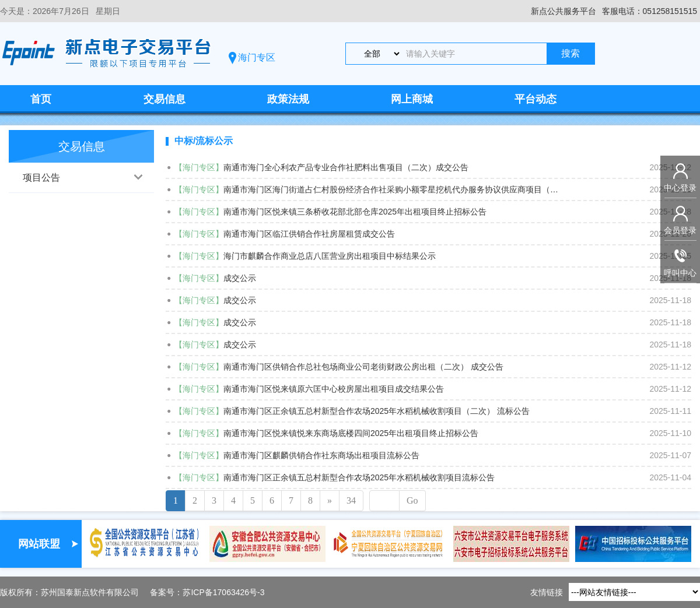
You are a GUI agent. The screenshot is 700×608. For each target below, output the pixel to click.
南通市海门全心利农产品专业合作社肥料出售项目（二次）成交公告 (346, 167)
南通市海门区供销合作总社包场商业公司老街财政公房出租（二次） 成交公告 (363, 367)
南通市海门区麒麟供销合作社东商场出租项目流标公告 (321, 455)
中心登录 (680, 188)
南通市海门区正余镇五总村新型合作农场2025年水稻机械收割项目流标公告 (359, 477)
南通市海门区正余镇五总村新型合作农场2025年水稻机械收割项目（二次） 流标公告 (377, 411)
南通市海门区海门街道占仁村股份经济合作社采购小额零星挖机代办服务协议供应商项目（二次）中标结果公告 (393, 189)
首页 (41, 99)
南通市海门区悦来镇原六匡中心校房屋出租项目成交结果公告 (334, 389)
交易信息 (164, 99)
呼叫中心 (680, 273)
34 (351, 500)
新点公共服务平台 (563, 11)
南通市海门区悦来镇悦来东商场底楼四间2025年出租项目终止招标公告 (351, 433)
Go (412, 500)
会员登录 (680, 230)
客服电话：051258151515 (650, 11)
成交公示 (240, 278)
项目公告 (41, 178)
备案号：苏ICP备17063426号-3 (207, 592)
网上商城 (412, 99)
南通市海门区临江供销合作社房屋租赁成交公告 (309, 234)
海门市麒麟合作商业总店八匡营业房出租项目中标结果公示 (330, 256)
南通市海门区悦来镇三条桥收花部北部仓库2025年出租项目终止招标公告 (355, 212)
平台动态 (535, 99)
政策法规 (288, 99)
